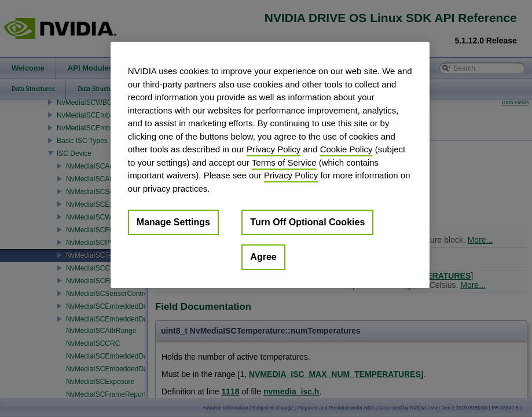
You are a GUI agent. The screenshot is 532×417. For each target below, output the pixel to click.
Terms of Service (284, 162)
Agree (263, 257)
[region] (270, 165)
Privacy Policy (274, 149)
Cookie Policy (346, 149)
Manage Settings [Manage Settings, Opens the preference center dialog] (173, 222)
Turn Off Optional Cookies (307, 222)
